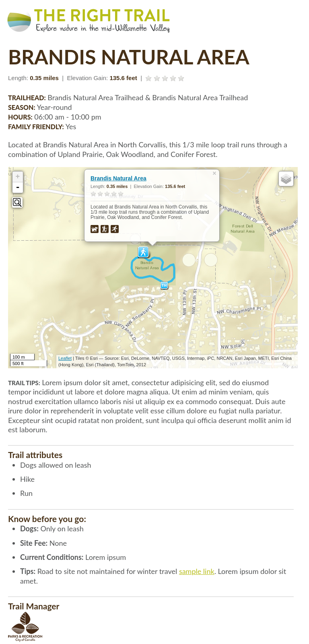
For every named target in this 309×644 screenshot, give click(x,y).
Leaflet (65, 358)
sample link (197, 571)
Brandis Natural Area (118, 178)
